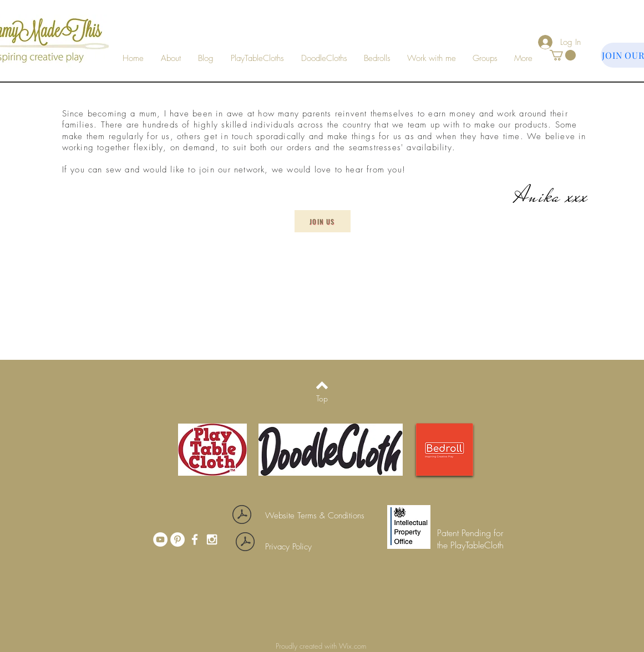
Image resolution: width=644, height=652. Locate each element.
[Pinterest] (178, 539)
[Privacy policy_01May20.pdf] (245, 543)
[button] (432, 58)
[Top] (322, 399)
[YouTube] (160, 539)
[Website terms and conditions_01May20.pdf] (242, 516)
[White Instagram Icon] (212, 539)
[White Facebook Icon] (195, 539)
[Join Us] (323, 221)
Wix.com (354, 646)
